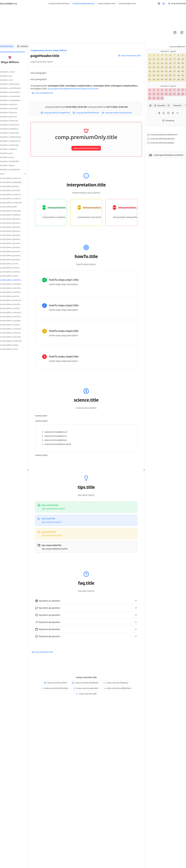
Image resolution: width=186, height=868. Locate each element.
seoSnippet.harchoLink (87, 89)
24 (162, 63)
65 (166, 80)
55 (166, 76)
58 (178, 76)
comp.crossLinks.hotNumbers (55, 688)
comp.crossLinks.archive (55, 683)
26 (170, 63)
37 (174, 68)
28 (178, 63)
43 (158, 72)
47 (174, 72)
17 (174, 59)
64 (162, 80)
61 (150, 80)
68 (178, 80)
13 (158, 59)
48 (178, 72)
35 (166, 68)
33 (158, 68)
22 (154, 63)
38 (178, 68)
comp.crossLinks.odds (86, 694)
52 (154, 76)
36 (170, 68)
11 (150, 59)
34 (162, 68)
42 (154, 72)
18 (178, 59)
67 (174, 80)
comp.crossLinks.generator (86, 688)
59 (183, 76)
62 (154, 80)
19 (183, 59)
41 (150, 72)
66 (170, 80)
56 (170, 76)
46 (170, 72)
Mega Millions (10, 62)
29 (183, 63)
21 (150, 63)
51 (150, 76)
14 (162, 59)
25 (166, 63)
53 (158, 76)
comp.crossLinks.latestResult (85, 683)
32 (154, 68)
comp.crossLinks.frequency (116, 683)
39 (183, 68)
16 (170, 59)
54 (162, 76)
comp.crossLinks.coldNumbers (117, 688)
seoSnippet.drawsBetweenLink (62, 89)
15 (166, 59)
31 (150, 68)
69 (183, 80)
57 (174, 76)
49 (183, 72)
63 (158, 80)
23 (158, 63)
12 (154, 59)
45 (166, 72)
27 (174, 63)
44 (162, 72)
